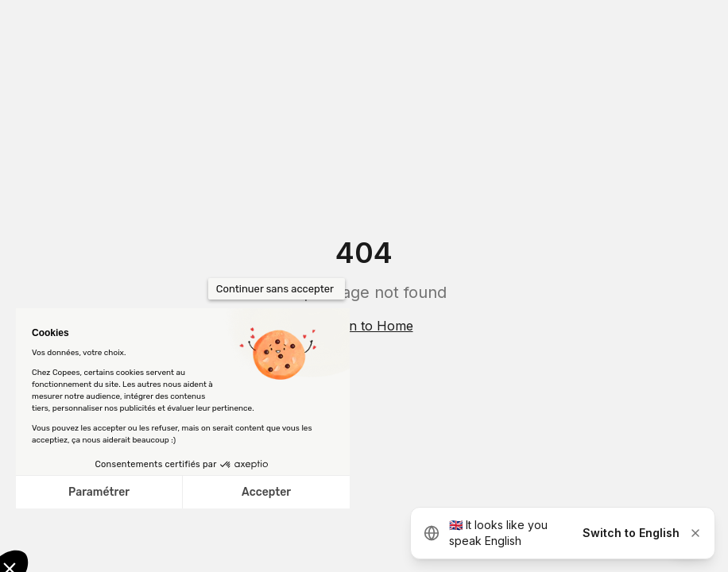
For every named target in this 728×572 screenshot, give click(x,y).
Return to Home (364, 326)
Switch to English (631, 533)
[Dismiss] (695, 533)
